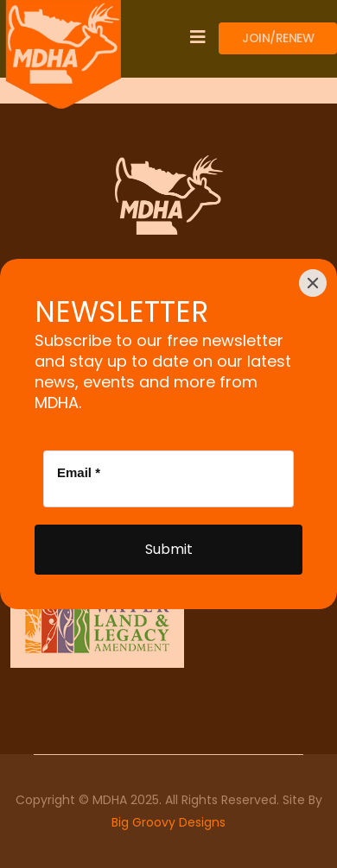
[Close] (313, 283)
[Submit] (168, 550)
